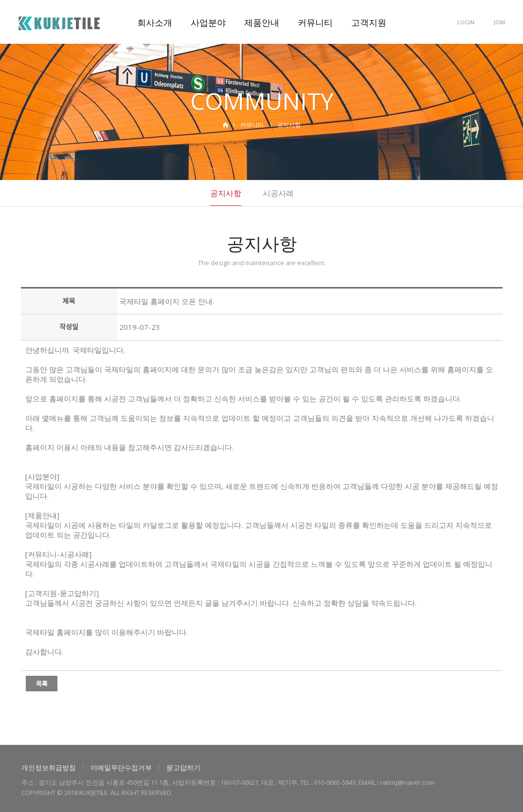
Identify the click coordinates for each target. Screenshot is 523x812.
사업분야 (208, 22)
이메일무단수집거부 (121, 767)
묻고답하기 (183, 767)
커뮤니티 (315, 22)
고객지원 (369, 22)
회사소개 (155, 22)
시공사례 (278, 193)
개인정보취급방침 (49, 767)
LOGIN (466, 22)
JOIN (499, 22)
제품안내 (262, 22)
